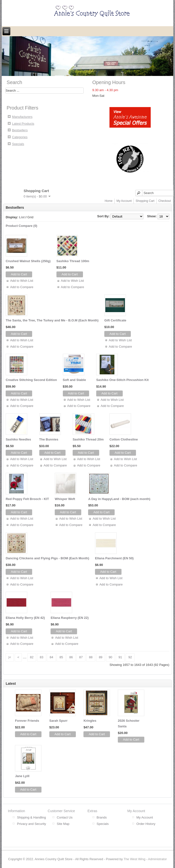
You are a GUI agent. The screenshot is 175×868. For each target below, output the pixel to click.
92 (130, 657)
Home (108, 201)
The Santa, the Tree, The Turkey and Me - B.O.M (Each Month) (52, 320)
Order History (146, 824)
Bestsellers (20, 130)
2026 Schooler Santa (129, 723)
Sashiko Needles (18, 439)
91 (120, 657)
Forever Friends (27, 721)
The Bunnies (49, 439)
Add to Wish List (22, 281)
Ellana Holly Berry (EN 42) (25, 618)
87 (81, 657)
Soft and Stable (74, 380)
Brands (102, 817)
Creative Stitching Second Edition (31, 380)
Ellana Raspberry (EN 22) (70, 618)
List (22, 217)
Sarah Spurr (58, 721)
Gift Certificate (115, 320)
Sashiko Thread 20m (88, 439)
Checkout (165, 201)
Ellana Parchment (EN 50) (114, 558)
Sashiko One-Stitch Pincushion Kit (122, 380)
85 (61, 657)
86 (71, 657)
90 (110, 657)
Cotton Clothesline (124, 439)
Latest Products (23, 124)
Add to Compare (22, 287)
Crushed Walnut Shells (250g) (28, 261)
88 (91, 657)
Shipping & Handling (31, 817)
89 (101, 657)
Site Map (63, 824)
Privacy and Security (32, 824)
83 (41, 657)
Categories (20, 137)
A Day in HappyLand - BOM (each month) (119, 499)
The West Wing (135, 859)
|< (10, 657)
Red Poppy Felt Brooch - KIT (27, 499)
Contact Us (65, 817)
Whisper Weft (65, 499)
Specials (18, 144)
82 (32, 657)
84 (51, 657)
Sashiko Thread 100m (73, 261)
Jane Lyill (22, 776)
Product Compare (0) (21, 226)
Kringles (90, 721)
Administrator (157, 859)
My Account (124, 201)
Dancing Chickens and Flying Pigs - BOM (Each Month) (47, 558)
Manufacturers (22, 117)
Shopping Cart (145, 201)
